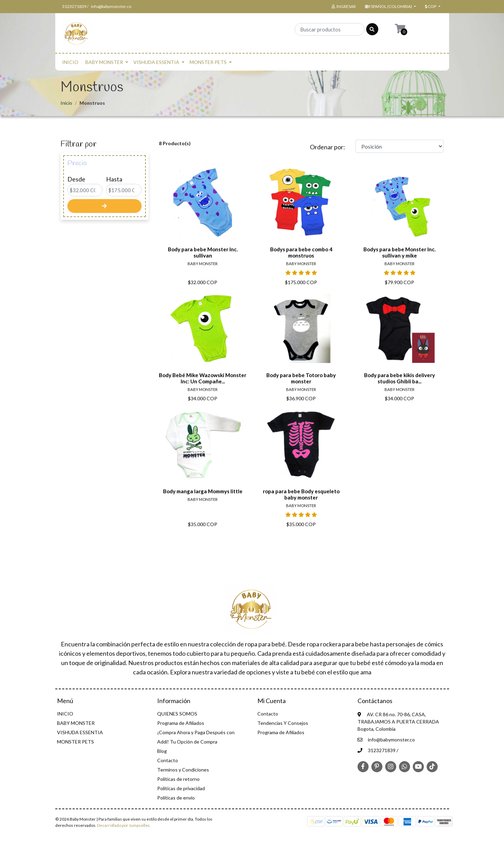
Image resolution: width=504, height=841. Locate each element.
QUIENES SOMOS (177, 714)
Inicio (66, 103)
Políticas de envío (176, 798)
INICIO (70, 62)
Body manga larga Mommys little (203, 491)
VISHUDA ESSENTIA (156, 62)
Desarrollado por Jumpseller (123, 825)
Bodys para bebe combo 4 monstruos (301, 252)
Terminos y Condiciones (183, 770)
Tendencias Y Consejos (283, 723)
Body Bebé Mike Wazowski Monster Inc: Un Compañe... (203, 378)
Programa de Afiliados (181, 723)
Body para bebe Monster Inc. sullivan (203, 252)
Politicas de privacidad (181, 788)
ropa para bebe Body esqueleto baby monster (301, 494)
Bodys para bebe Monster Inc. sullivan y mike (400, 252)
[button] (390, 7)
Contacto (168, 760)
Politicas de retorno (178, 779)
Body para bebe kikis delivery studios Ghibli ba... (400, 378)
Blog (162, 751)
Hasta (114, 179)
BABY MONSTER (104, 62)
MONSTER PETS (208, 62)
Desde (76, 179)
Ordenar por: (327, 147)
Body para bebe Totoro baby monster (301, 378)
